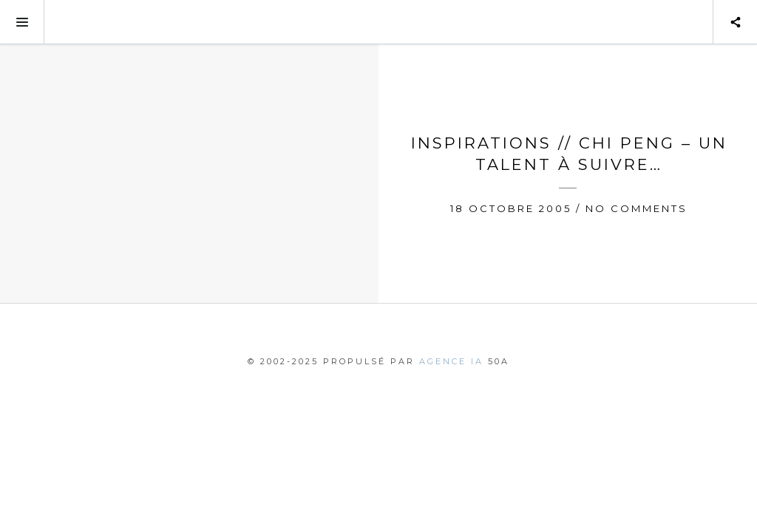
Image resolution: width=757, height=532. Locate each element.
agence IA (451, 361)
